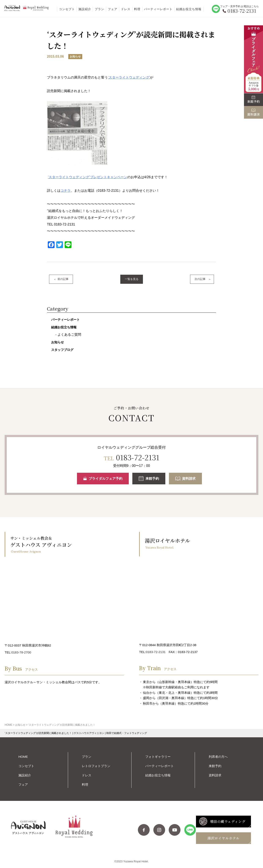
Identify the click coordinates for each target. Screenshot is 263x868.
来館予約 (149, 479)
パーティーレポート (158, 9)
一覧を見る (132, 279)
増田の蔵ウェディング (222, 822)
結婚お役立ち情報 (189, 9)
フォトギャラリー (158, 757)
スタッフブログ (62, 350)
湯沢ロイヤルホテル (223, 838)
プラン (99, 9)
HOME (23, 757)
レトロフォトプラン (96, 766)
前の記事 (63, 279)
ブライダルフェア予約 (103, 479)
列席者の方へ (218, 757)
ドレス (126, 9)
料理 (137, 9)
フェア (113, 9)
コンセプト (67, 9)
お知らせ (58, 342)
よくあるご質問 (69, 335)
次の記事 (200, 279)
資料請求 (185, 479)
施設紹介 (85, 9)
